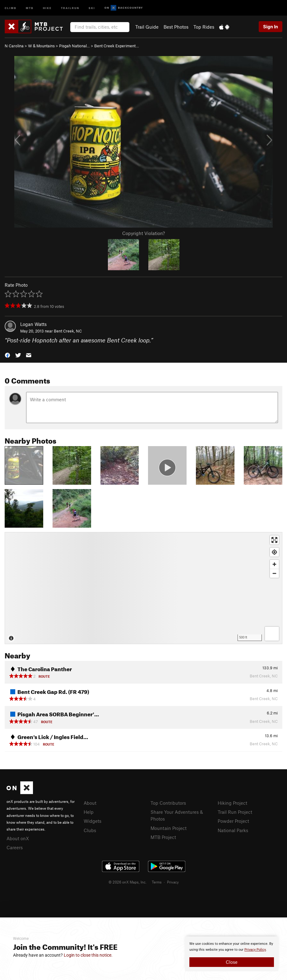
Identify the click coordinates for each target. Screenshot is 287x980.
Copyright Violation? (143, 233)
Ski (92, 8)
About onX (18, 838)
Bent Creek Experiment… (117, 46)
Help (89, 812)
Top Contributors (168, 803)
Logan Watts (33, 324)
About (90, 803)
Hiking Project (232, 803)
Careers (15, 847)
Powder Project (233, 821)
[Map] (143, 588)
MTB (30, 8)
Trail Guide (147, 27)
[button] (7, 355)
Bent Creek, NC (68, 331)
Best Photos (176, 27)
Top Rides (204, 27)
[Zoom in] (274, 564)
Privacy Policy (255, 950)
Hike (47, 8)
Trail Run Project (235, 812)
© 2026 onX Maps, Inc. (127, 882)
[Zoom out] (274, 573)
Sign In (271, 26)
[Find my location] (274, 552)
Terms (157, 882)
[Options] (272, 634)
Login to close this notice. (88, 955)
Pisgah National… (74, 46)
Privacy (173, 882)
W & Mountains (41, 46)
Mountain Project (169, 828)
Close (232, 962)
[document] (232, 954)
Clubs (90, 830)
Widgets (93, 821)
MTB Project (163, 837)
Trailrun (70, 8)
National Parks (233, 830)
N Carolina (14, 46)
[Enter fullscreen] (274, 540)
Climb (11, 8)
